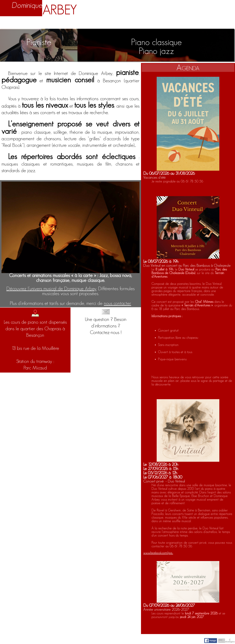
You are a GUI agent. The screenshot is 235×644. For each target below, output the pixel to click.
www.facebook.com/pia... (158, 553)
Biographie (40, 23)
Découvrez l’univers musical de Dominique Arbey (51, 289)
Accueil (11, 23)
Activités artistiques (131, 23)
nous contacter (117, 303)
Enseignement (80, 23)
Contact (222, 23)
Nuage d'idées (185, 23)
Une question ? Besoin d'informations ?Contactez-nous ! (106, 322)
